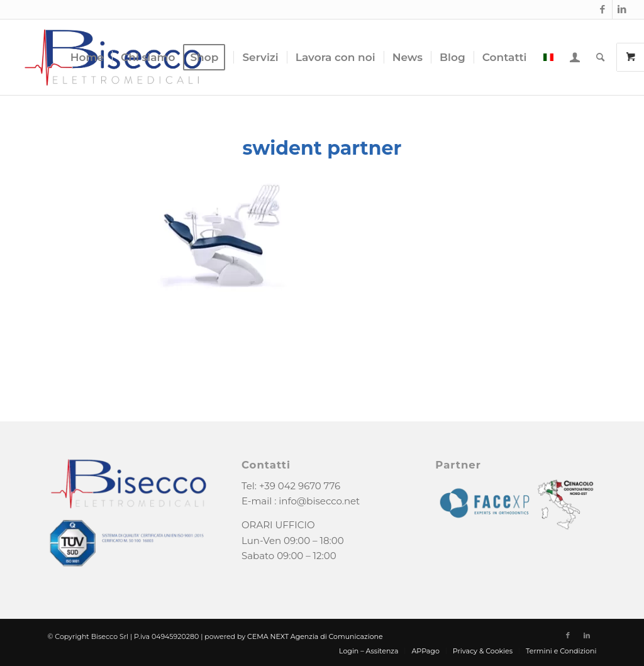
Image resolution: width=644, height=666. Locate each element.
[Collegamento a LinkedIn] (622, 9)
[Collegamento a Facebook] (603, 9)
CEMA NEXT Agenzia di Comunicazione (315, 636)
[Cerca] (600, 57)
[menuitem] (87, 57)
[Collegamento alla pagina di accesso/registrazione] (575, 57)
